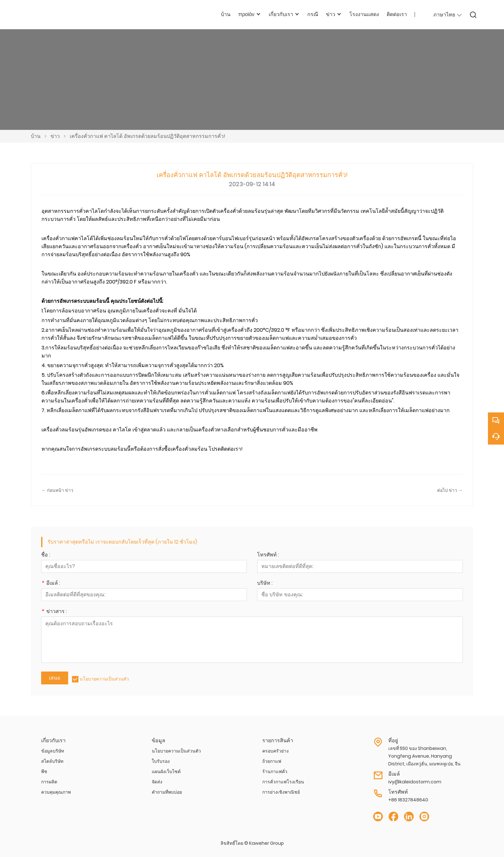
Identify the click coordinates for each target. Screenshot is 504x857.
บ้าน (36, 136)
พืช (44, 771)
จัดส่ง (157, 782)
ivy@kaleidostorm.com (415, 782)
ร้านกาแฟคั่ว (275, 771)
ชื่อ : (46, 555)
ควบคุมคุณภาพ (56, 792)
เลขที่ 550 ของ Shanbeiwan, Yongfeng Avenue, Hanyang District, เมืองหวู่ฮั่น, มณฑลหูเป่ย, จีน (424, 756)
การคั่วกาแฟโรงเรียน (283, 782)
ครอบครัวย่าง (275, 751)
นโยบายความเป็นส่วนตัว (104, 679)
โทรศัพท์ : (268, 555)
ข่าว (55, 136)
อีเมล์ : (51, 584)
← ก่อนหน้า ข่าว (57, 490)
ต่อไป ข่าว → (450, 490)
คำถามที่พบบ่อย (167, 792)
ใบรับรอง (161, 761)
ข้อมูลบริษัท (53, 751)
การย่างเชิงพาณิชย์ (281, 792)
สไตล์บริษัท (52, 761)
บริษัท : (265, 584)
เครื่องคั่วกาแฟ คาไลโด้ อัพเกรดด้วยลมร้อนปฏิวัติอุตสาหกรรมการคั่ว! (148, 136)
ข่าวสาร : (54, 612)
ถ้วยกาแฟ (272, 761)
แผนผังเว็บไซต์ (166, 771)
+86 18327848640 (408, 800)
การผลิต (49, 782)
